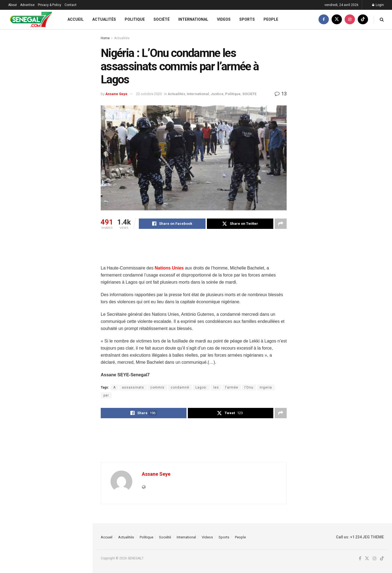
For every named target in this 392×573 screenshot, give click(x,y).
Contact (71, 5)
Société (162, 19)
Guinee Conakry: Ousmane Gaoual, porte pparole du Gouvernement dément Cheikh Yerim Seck (58, 138)
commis (157, 387)
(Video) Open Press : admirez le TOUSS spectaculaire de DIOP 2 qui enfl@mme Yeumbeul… (56, 316)
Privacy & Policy (50, 5)
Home (105, 38)
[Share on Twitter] (240, 224)
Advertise (27, 5)
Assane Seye (116, 94)
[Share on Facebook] (172, 224)
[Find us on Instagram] (350, 19)
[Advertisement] (200, 251)
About (13, 5)
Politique (135, 19)
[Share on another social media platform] (281, 224)
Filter (80, 35)
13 (281, 94)
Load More (46, 510)
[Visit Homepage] (31, 19)
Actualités (104, 19)
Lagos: (201, 387)
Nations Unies (169, 268)
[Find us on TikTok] (363, 19)
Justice (217, 94)
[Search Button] (382, 19)
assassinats (133, 387)
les (216, 387)
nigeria (266, 387)
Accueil (76, 19)
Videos (224, 19)
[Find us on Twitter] (337, 19)
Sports (247, 19)
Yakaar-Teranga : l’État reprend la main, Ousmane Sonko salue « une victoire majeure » (58, 256)
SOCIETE (249, 94)
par (106, 395)
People (271, 19)
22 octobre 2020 (149, 94)
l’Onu (249, 387)
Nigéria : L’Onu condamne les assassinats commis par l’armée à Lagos (42, 67)
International (193, 19)
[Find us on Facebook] (324, 19)
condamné (180, 387)
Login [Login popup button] (378, 5)
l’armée (232, 387)
